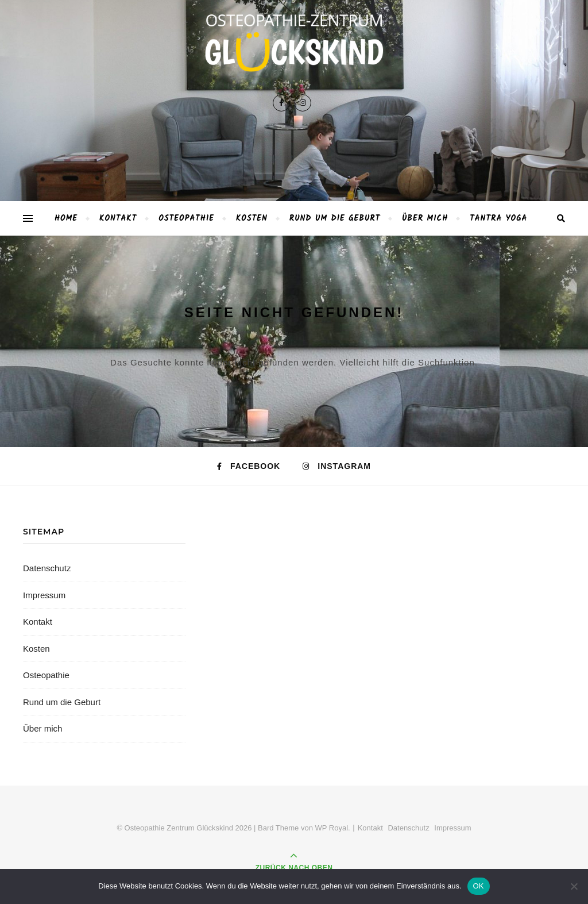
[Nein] (574, 886)
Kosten (252, 218)
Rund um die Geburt (335, 218)
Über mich (425, 218)
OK (479, 886)
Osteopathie (186, 218)
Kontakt (118, 218)
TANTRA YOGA (498, 218)
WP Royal (332, 828)
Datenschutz (47, 568)
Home (66, 218)
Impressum (44, 595)
